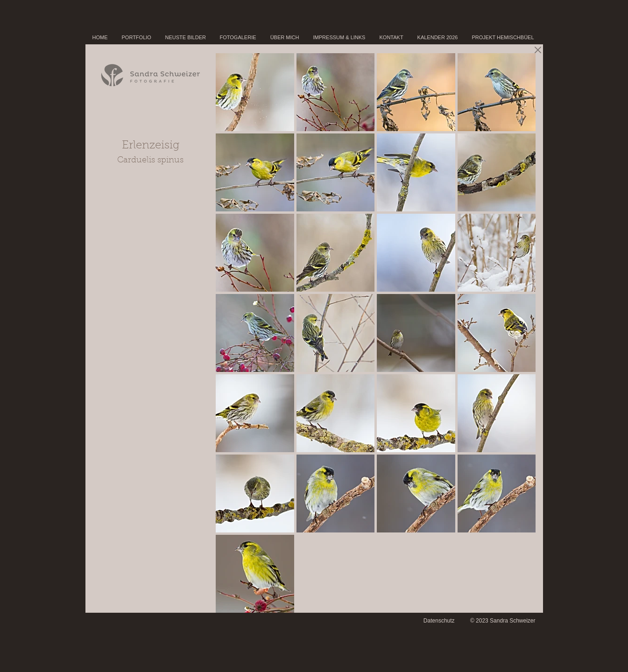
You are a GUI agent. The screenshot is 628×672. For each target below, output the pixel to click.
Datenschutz (439, 621)
